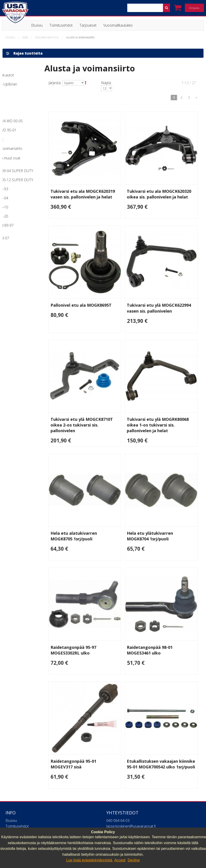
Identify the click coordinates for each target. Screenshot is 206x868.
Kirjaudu (194, 8)
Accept (120, 860)
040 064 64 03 (118, 773)
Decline (134, 860)
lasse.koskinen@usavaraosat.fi (131, 778)
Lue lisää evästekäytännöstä (90, 860)
